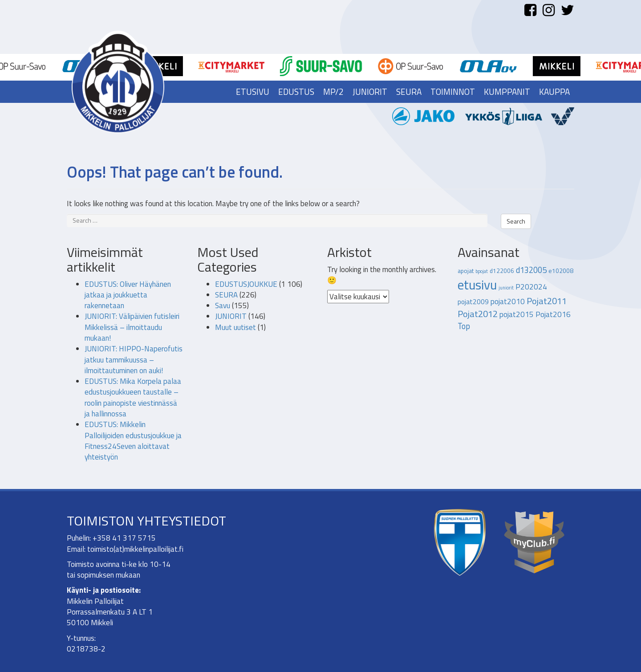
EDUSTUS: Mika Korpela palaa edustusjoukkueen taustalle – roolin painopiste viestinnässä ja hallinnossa (133, 397)
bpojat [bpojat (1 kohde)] (482, 271)
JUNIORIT (231, 316)
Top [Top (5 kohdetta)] (464, 326)
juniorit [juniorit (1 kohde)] (506, 288)
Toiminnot (453, 92)
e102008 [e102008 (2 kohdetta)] (561, 271)
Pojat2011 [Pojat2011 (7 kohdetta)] (547, 301)
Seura (409, 92)
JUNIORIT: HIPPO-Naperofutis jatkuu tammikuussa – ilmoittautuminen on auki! (134, 360)
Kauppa (554, 92)
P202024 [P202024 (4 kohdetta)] (531, 287)
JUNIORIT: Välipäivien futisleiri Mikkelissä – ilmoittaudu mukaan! (132, 327)
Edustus (296, 92)
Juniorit (370, 92)
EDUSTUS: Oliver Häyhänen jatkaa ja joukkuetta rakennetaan (128, 295)
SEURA (226, 295)
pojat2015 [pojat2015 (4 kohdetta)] (517, 314)
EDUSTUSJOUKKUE (246, 284)
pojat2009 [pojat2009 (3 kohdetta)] (473, 301)
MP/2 (333, 92)
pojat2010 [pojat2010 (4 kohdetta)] (508, 301)
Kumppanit (507, 92)
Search (516, 221)
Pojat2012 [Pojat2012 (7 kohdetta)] (478, 314)
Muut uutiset (235, 327)
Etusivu (253, 92)
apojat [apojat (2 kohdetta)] (466, 271)
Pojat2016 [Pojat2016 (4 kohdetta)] (553, 314)
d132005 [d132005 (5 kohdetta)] (531, 270)
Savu (223, 305)
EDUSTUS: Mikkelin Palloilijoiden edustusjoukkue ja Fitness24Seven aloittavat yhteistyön (133, 441)
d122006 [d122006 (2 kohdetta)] (502, 271)
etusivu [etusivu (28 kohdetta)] (477, 285)
